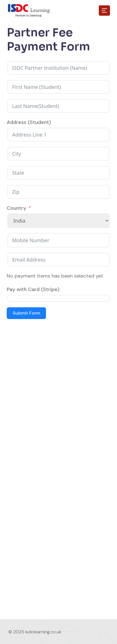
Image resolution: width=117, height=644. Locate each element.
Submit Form (26, 313)
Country (16, 208)
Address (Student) (29, 122)
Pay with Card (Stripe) (33, 289)
